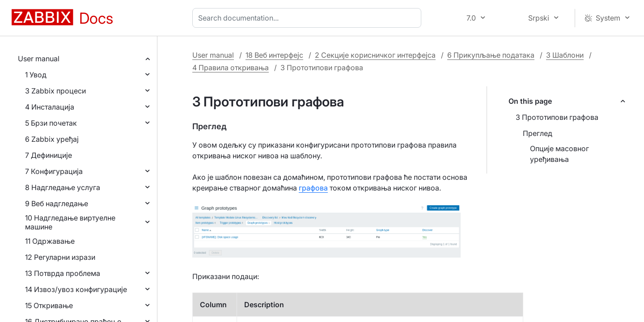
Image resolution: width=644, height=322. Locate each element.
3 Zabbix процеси (55, 91)
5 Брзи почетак (51, 123)
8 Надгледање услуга (63, 187)
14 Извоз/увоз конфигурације (76, 289)
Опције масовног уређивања (559, 154)
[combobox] (309, 18)
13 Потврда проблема (63, 273)
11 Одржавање (50, 241)
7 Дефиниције (49, 155)
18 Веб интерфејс (274, 55)
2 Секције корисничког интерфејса (375, 55)
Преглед (538, 133)
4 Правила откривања (231, 68)
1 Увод (36, 75)
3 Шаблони (565, 55)
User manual (39, 59)
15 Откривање (49, 305)
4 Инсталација (50, 107)
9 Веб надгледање (57, 203)
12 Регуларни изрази (60, 257)
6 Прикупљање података (491, 55)
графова (313, 188)
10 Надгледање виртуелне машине (70, 222)
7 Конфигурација (54, 171)
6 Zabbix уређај (52, 139)
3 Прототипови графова (557, 117)
